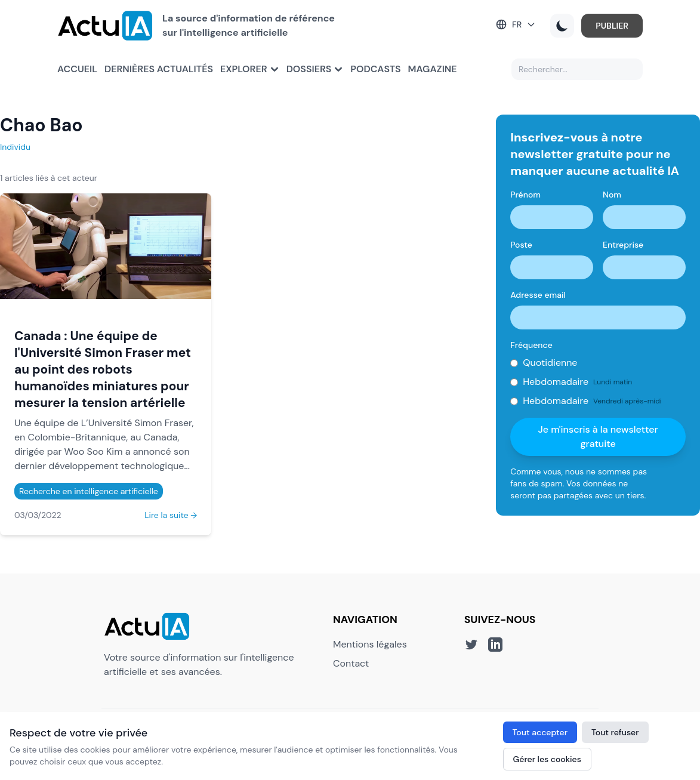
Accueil (77, 69)
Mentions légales (370, 644)
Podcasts (375, 69)
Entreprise (623, 245)
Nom (612, 195)
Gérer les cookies (547, 759)
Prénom (525, 195)
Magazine (433, 69)
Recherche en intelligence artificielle (89, 491)
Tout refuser (615, 732)
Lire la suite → (171, 515)
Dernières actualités (159, 69)
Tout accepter (540, 732)
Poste (521, 245)
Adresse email (538, 295)
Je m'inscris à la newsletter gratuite (598, 437)
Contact (351, 663)
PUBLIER (612, 26)
